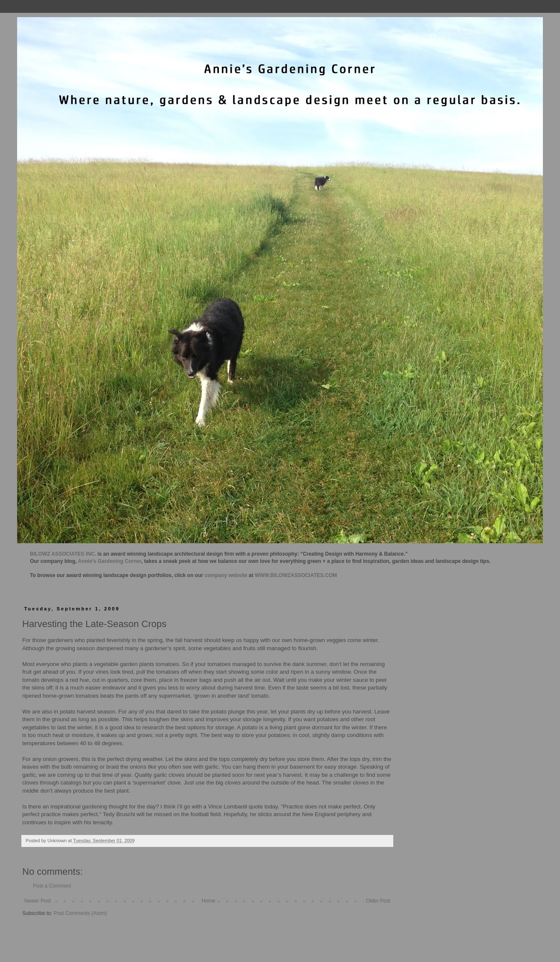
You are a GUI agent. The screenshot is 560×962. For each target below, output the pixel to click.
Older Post (378, 901)
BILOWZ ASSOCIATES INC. (63, 554)
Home (209, 901)
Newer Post (38, 901)
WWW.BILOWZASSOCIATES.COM (296, 575)
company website (226, 575)
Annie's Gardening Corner (109, 561)
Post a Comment (52, 886)
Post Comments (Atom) (80, 913)
